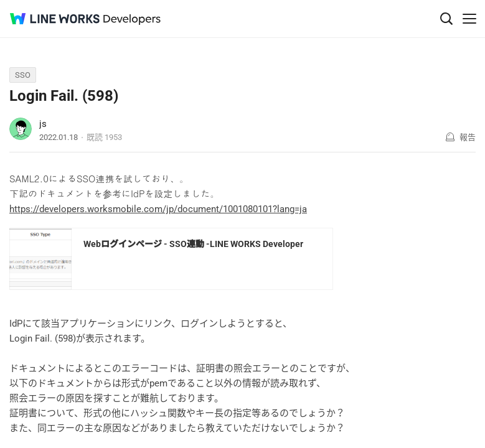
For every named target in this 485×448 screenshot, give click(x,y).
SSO (23, 75)
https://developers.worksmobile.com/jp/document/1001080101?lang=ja (158, 209)
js (43, 124)
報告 (468, 137)
